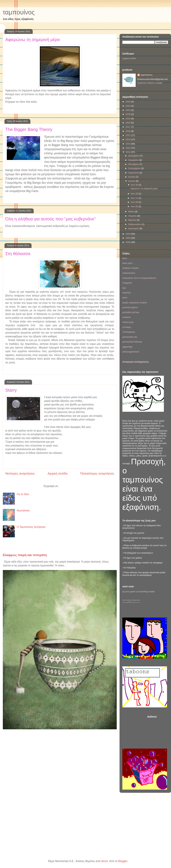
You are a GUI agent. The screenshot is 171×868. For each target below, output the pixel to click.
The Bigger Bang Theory (29, 129)
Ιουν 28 (135, 194)
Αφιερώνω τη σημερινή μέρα (33, 40)
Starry (11, 390)
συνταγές (127, 327)
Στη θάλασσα (18, 254)
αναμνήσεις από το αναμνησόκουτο (139, 278)
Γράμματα (127, 283)
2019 (128, 119)
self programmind (131, 352)
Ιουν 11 (135, 198)
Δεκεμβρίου (134, 156)
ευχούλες (127, 293)
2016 (128, 131)
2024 (128, 106)
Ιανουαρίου (134, 228)
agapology (127, 347)
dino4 (105, 861)
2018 (128, 123)
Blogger (123, 861)
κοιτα (125, 298)
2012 (128, 148)
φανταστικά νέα (130, 337)
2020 (128, 114)
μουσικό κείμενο (130, 307)
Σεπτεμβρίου (135, 168)
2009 (128, 238)
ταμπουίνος (19, 12)
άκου (125, 258)
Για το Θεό (23, 494)
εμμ (124, 288)
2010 (128, 234)
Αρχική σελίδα (58, 473)
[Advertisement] (158, 731)
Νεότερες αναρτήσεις (20, 473)
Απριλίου (133, 216)
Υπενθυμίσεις (129, 332)
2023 (128, 110)
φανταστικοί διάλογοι (132, 342)
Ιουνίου (132, 181)
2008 (128, 242)
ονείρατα (127, 317)
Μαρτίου (133, 220)
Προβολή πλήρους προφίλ (150, 83)
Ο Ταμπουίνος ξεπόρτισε (31, 527)
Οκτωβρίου (134, 164)
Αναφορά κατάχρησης (136, 362)
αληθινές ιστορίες (131, 268)
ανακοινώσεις (129, 273)
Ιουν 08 (135, 202)
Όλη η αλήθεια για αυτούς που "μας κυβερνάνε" (51, 219)
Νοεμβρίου (134, 160)
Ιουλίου (132, 177)
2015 (128, 135)
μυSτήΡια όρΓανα (131, 312)
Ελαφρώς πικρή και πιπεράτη (25, 555)
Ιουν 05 (135, 206)
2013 (128, 144)
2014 (128, 139)
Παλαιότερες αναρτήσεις (97, 473)
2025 (128, 102)
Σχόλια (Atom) (68, 486)
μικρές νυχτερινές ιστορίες (135, 303)
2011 (128, 152)
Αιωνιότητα (23, 510)
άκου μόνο (127, 263)
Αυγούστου (134, 173)
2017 (128, 127)
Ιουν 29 (135, 185)
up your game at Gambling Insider (139, 592)
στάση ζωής (128, 322)
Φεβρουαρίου (135, 224)
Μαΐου (132, 212)
